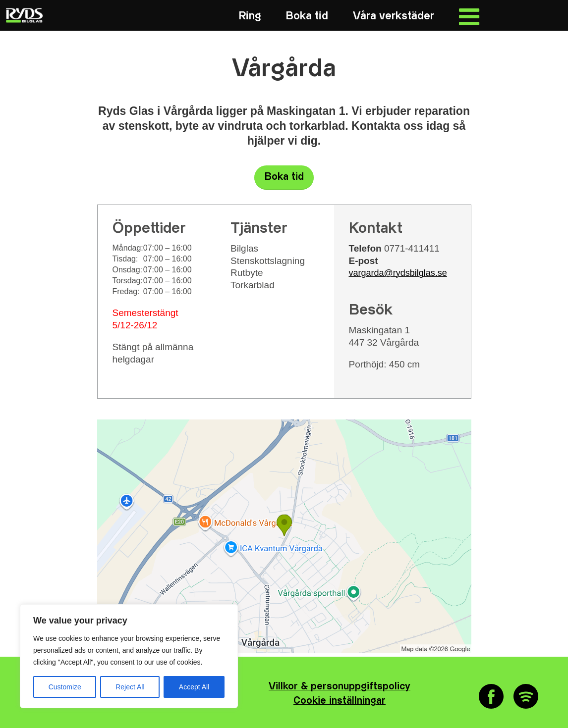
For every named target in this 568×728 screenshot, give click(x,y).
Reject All (130, 687)
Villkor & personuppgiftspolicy (340, 687)
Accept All (194, 687)
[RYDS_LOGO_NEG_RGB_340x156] (23, 15)
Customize (65, 687)
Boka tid (284, 177)
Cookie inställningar (340, 701)
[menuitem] (250, 16)
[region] (129, 656)
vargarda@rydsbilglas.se (398, 273)
